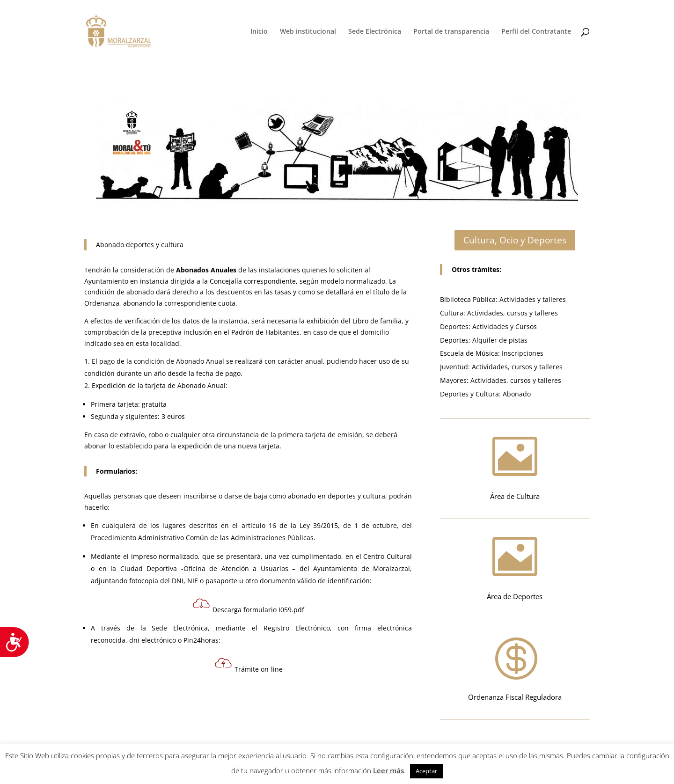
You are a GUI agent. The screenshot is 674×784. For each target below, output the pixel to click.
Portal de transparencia (451, 32)
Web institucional (308, 32)
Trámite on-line (259, 669)
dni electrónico (153, 640)
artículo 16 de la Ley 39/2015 (290, 525)
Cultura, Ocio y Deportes (515, 240)
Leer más (388, 770)
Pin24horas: (201, 640)
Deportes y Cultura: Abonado (485, 394)
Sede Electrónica (375, 32)
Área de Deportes (515, 596)
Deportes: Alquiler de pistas (484, 340)
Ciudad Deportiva (149, 568)
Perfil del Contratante (536, 32)
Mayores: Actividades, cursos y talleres (501, 380)
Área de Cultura (515, 496)
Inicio (259, 32)
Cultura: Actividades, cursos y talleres (499, 313)
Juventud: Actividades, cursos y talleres (501, 367)
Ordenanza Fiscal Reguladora (515, 697)
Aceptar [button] (426, 771)
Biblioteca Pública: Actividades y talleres (503, 299)
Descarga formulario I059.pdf (248, 610)
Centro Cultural (388, 556)
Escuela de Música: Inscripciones (492, 353)
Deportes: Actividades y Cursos (488, 326)
